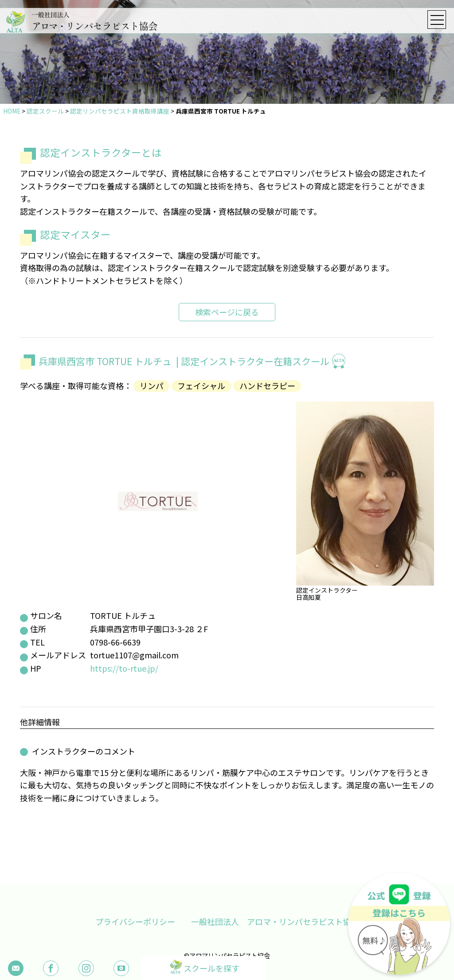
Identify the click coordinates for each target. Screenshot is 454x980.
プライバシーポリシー (135, 921)
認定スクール (45, 111)
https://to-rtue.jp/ (124, 668)
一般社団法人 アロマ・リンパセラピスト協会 (275, 921)
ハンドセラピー (267, 386)
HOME (12, 111)
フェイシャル (201, 386)
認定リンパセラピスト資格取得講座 (120, 111)
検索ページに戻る (227, 312)
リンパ (152, 386)
